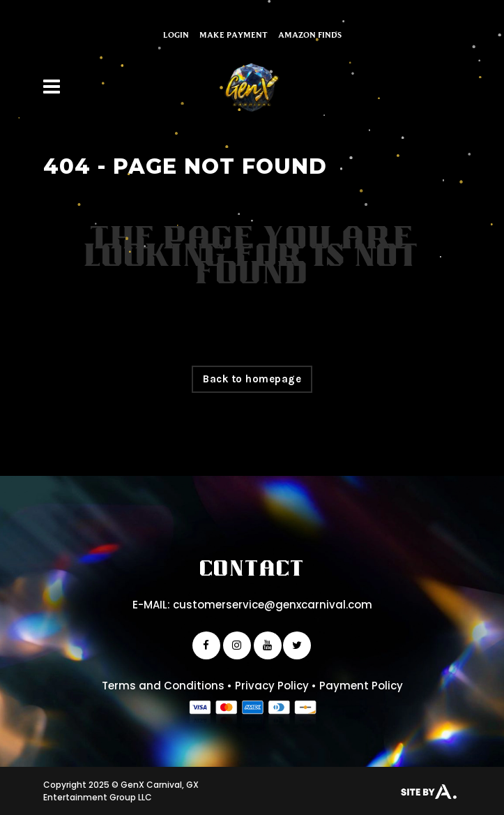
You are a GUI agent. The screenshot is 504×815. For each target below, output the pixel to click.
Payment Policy (361, 686)
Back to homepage (252, 379)
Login (176, 35)
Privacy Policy (272, 686)
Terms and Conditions (163, 686)
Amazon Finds (310, 35)
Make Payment (234, 35)
